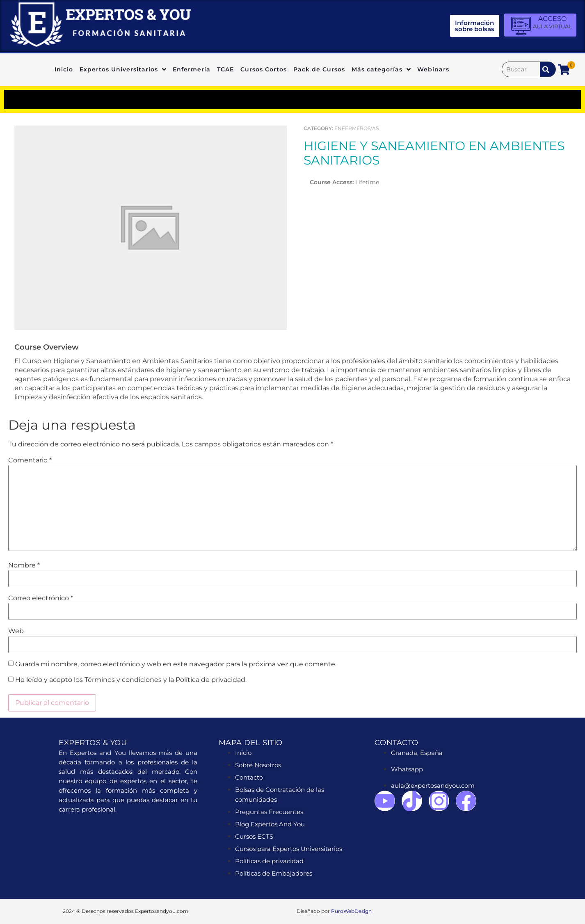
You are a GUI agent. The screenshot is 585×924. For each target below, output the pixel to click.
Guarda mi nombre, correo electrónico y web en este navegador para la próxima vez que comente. (176, 664)
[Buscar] (521, 69)
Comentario (30, 460)
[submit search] (548, 69)
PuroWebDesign (351, 911)
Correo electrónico (41, 598)
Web (16, 631)
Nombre (24, 565)
